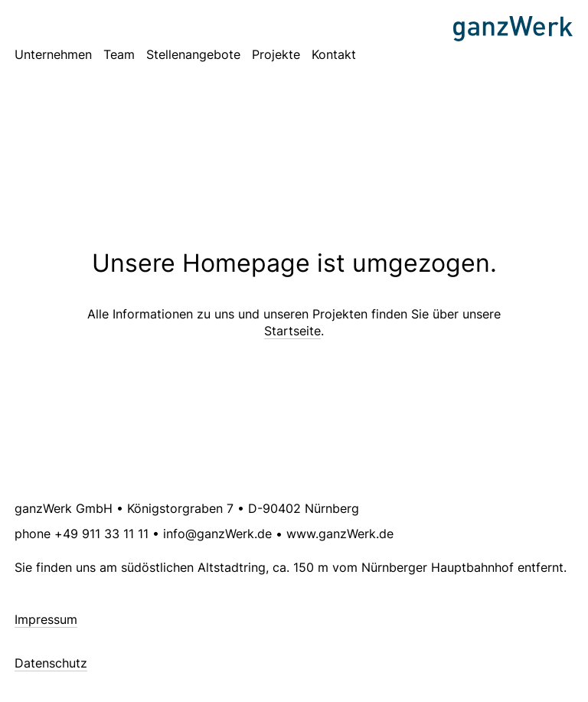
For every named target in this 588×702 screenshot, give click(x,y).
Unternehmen (53, 54)
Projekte (276, 54)
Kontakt (334, 54)
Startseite (292, 331)
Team (119, 54)
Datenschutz (51, 663)
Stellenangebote (193, 54)
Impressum (46, 619)
